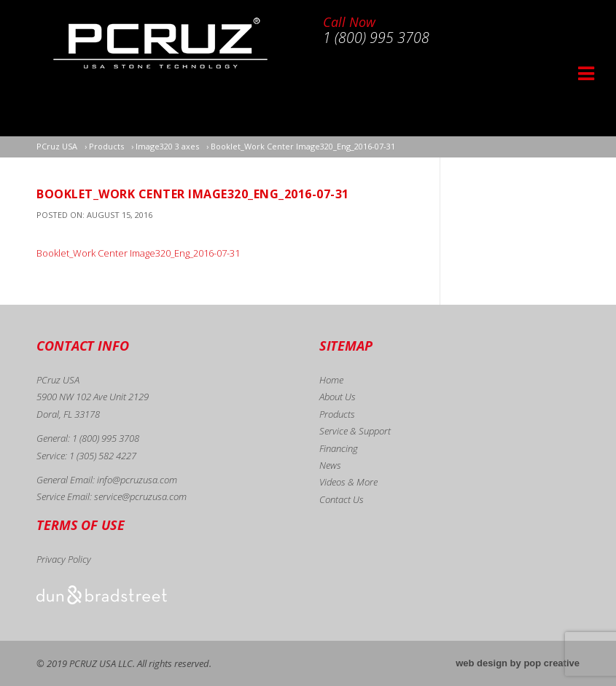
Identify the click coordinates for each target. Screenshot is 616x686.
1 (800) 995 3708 (106, 438)
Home (331, 380)
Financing (339, 448)
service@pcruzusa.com (140, 496)
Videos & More (348, 482)
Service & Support (355, 431)
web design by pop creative (518, 663)
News (330, 465)
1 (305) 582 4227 (103, 456)
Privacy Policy (64, 559)
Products (337, 414)
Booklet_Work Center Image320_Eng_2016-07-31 (138, 253)
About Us (338, 397)
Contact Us (342, 499)
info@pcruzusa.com (137, 480)
